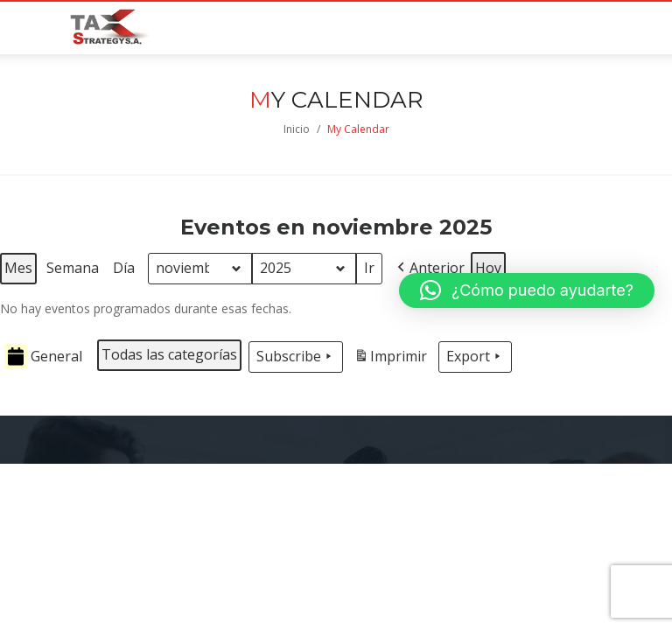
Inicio (297, 129)
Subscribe (296, 357)
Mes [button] (18, 268)
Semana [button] (73, 268)
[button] (429, 269)
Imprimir (390, 359)
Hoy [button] (488, 268)
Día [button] (124, 268)
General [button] (43, 357)
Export (475, 357)
